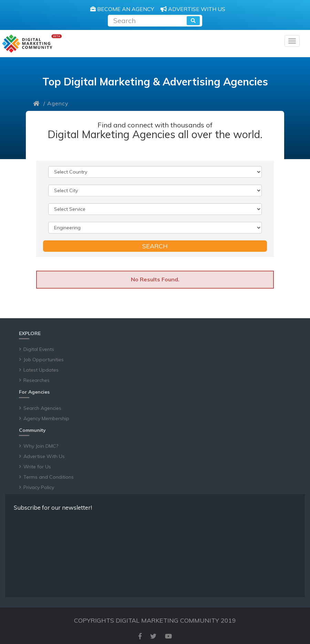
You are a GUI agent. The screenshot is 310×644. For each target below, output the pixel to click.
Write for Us (37, 467)
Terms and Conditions (49, 477)
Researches (37, 380)
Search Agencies (42, 408)
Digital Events (39, 349)
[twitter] (153, 636)
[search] (193, 21)
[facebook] (140, 636)
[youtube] (168, 636)
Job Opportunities (44, 360)
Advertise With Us (44, 456)
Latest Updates (41, 370)
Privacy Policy (39, 487)
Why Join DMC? (41, 446)
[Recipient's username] (148, 20)
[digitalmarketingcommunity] (32, 44)
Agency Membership (46, 418)
